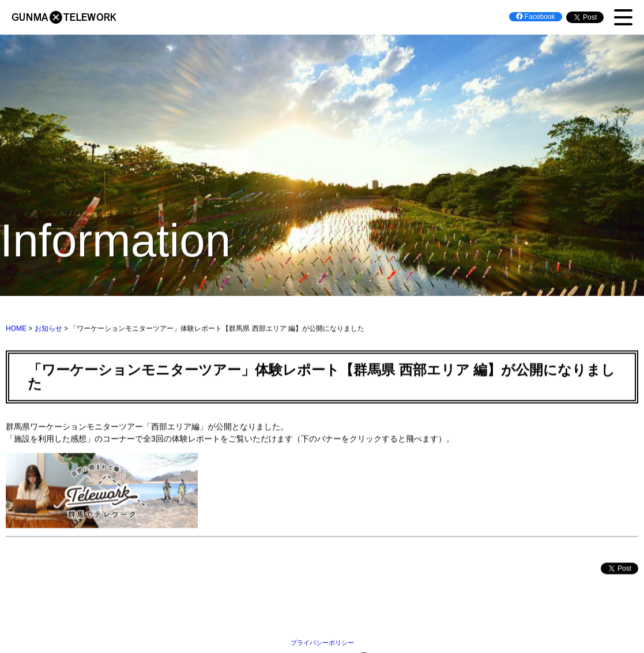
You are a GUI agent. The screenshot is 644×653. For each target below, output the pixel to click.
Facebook (536, 17)
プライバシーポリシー (322, 643)
